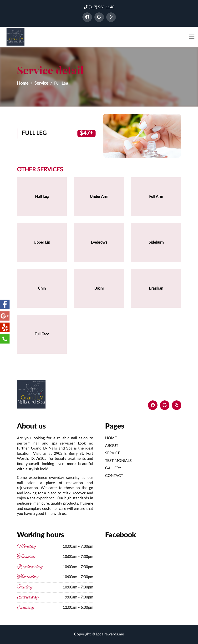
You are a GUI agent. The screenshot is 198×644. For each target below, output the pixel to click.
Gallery (113, 468)
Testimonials (118, 461)
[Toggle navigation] (192, 37)
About (112, 446)
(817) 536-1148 (99, 7)
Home (23, 83)
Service (41, 83)
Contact (114, 476)
